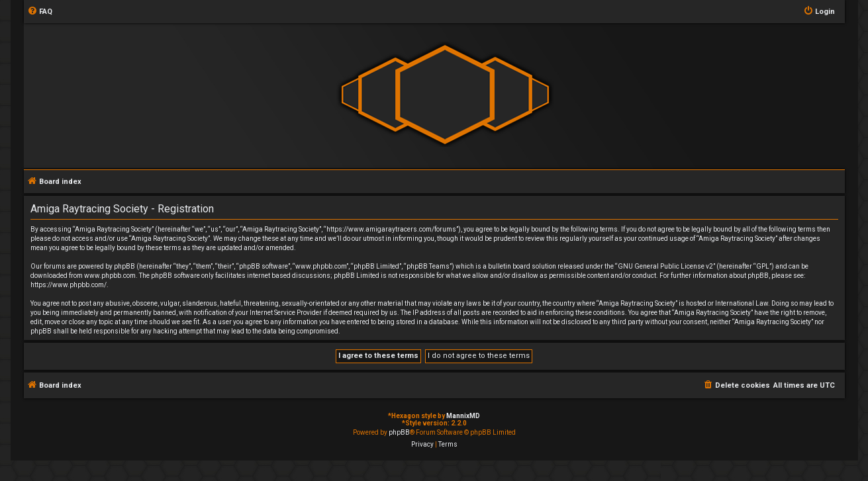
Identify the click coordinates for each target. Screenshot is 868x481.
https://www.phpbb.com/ (69, 285)
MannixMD (463, 416)
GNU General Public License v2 (665, 266)
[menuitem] (40, 12)
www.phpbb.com (110, 276)
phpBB (399, 432)
